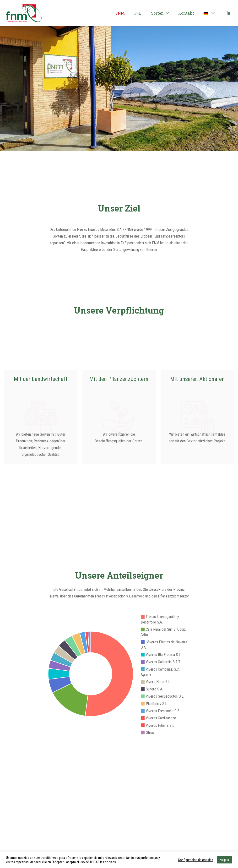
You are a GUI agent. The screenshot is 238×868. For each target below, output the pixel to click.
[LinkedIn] (228, 13)
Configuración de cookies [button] (196, 860)
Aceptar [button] (224, 860)
